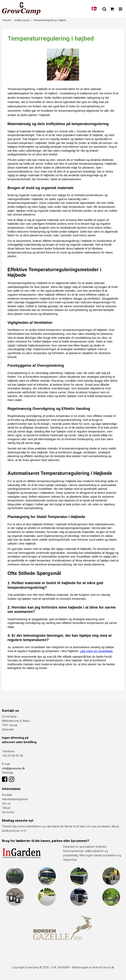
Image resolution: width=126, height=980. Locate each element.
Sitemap (8, 773)
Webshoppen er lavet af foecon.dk (93, 967)
